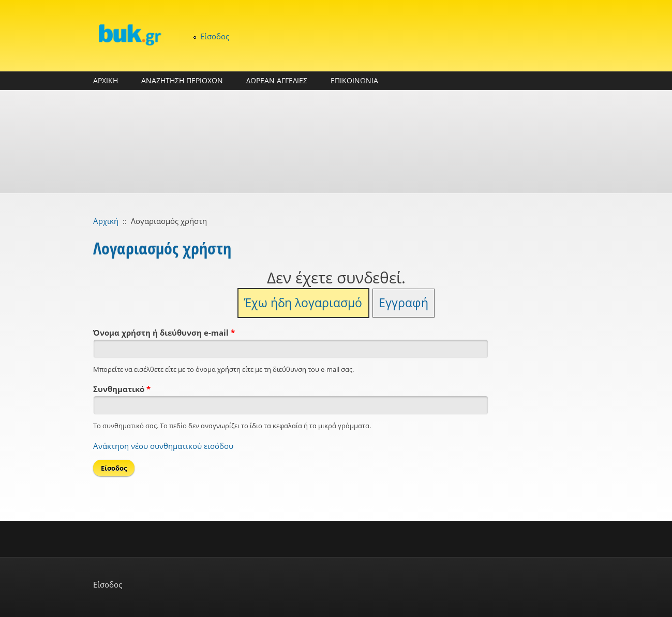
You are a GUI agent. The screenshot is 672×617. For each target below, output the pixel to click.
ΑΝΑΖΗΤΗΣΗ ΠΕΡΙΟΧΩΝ (182, 80)
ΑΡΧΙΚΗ (106, 80)
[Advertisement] (336, 142)
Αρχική (106, 221)
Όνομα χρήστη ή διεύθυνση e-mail (164, 333)
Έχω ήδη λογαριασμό (303, 303)
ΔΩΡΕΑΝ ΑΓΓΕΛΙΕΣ (277, 80)
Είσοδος (215, 36)
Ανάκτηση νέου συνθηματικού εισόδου (163, 446)
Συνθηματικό (122, 389)
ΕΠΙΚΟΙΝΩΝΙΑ (354, 80)
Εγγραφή (404, 303)
